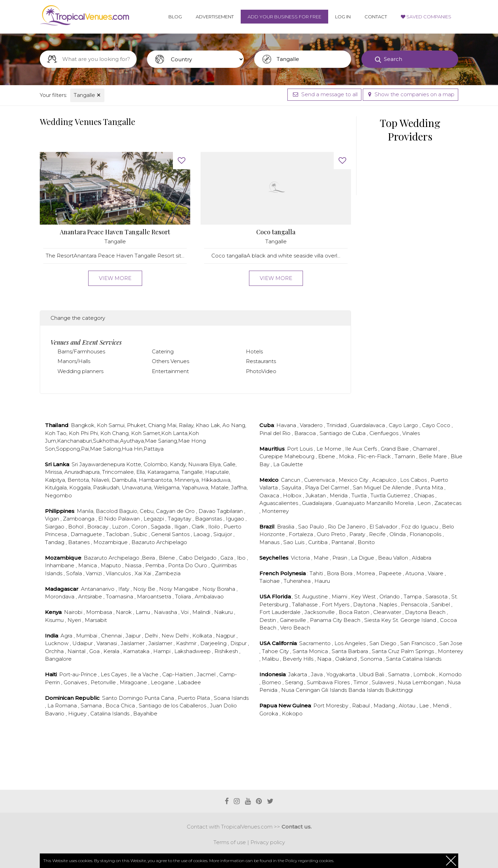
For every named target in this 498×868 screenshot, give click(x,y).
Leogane (163, 682)
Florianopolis (426, 534)
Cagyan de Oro (176, 511)
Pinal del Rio (276, 433)
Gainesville (294, 620)
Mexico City (354, 480)
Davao (208, 511)
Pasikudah (106, 487)
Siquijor (223, 534)
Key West (364, 596)
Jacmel (207, 674)
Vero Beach (295, 628)
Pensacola (415, 604)
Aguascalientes (279, 503)
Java (317, 674)
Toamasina (120, 596)
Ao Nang (234, 425)
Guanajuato (351, 503)
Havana (287, 425)
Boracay (98, 527)
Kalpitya (55, 480)
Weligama (167, 487)
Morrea (366, 573)
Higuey (78, 713)
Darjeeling (214, 643)
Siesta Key (378, 620)
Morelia (405, 503)
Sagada (161, 527)
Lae (425, 706)
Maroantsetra (155, 596)
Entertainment (170, 371)
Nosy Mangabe (179, 589)
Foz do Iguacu (420, 527)
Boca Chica (121, 706)
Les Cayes (114, 674)
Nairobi (74, 612)
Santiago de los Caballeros (173, 706)
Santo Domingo (123, 698)
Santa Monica (311, 651)
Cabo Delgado (198, 558)
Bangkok (83, 425)
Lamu (144, 612)
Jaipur (134, 636)
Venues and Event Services (86, 342)
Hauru (322, 581)
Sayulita (292, 487)
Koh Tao (56, 433)
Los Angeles (351, 643)
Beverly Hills (299, 659)
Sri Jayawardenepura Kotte (106, 464)
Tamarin (405, 456)
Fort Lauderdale (281, 612)
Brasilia (286, 527)
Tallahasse (306, 604)
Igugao (236, 519)
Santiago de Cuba (343, 433)
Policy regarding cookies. (310, 861)
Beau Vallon (394, 558)
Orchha (55, 651)
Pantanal (343, 542)
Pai (85, 449)
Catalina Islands (110, 713)
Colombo (155, 464)
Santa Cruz (386, 651)
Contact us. (297, 827)
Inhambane (60, 565)
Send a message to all (324, 94)
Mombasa (100, 612)
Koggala (80, 487)
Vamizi (95, 573)
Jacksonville (320, 612)
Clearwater (388, 612)
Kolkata (203, 636)
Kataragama (163, 472)
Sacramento (316, 643)
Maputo (112, 565)
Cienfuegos (385, 433)
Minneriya (187, 480)
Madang (385, 706)
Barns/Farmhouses (81, 351)
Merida (339, 495)
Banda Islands (367, 690)
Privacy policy (268, 842)
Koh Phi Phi (83, 433)
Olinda (398, 534)
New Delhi (176, 636)
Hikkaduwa (216, 480)
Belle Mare (434, 456)
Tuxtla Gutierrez (391, 495)
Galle (229, 464)
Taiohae (270, 581)
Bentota (78, 480)
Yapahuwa (195, 487)
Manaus (270, 542)
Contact (376, 17)
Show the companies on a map (411, 94)
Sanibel (441, 604)
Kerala (112, 651)
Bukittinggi (399, 690)
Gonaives (76, 682)
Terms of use (230, 842)
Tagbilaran (230, 511)
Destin (268, 620)
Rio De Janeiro (347, 527)
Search (393, 59)
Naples (389, 604)
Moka (347, 456)
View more (115, 278)
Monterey (450, 651)
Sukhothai (106, 441)
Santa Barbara (351, 651)
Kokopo (292, 713)
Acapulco (385, 480)
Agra (67, 636)
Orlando (390, 596)
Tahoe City (276, 651)
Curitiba (319, 542)
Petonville (104, 682)
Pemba (155, 565)
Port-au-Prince (79, 674)
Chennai (112, 636)
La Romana (63, 706)
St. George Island (415, 620)
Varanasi (107, 643)
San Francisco (418, 643)
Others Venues (170, 361)
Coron (140, 527)
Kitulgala (56, 487)
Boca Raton (355, 612)
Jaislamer (133, 643)
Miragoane (134, 682)
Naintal (77, 651)
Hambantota (155, 480)
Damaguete (87, 534)
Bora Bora (340, 573)
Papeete (391, 573)
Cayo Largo (404, 425)
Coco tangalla (276, 232)
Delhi (152, 636)
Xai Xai (144, 573)
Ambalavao (209, 596)
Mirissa (53, 472)
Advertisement (215, 17)
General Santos (171, 534)
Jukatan (316, 495)
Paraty (358, 534)
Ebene (327, 456)
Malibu (271, 659)
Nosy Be (145, 589)
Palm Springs (418, 651)
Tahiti (317, 573)
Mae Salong (105, 449)
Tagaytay (180, 519)
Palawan (130, 519)
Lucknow (57, 643)
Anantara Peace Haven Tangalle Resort (115, 232)
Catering (163, 351)
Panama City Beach (336, 620)
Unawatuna (137, 487)
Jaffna (239, 487)
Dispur (239, 643)
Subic (141, 534)
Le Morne (330, 449)
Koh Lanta (174, 433)
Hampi (163, 651)
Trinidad (337, 425)
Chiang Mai (162, 425)
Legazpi (154, 519)
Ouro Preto (332, 534)
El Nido (108, 519)
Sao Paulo (312, 527)
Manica (88, 565)
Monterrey (275, 511)
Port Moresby (331, 706)
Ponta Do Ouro (188, 565)
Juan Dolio (223, 706)
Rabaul (362, 706)
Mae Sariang (161, 441)
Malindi (202, 612)
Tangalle (87, 95)
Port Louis (301, 449)
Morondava (60, 596)
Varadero (312, 425)
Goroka (269, 713)
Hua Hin (132, 449)
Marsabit (96, 620)
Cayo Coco (437, 425)
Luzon (121, 527)
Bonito (366, 542)
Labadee (189, 682)
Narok (124, 612)
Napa (325, 659)
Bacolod (107, 511)
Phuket (136, 425)
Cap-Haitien (178, 674)
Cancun (291, 480)
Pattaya (154, 449)
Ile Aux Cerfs (362, 449)
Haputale (217, 472)
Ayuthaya (132, 441)
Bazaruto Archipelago (159, 542)
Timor (361, 682)
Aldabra (422, 558)
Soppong (68, 449)
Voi (185, 612)
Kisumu (55, 620)
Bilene (168, 558)
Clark (199, 527)
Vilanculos (119, 573)
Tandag (55, 542)
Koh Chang (114, 433)
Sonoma (372, 659)
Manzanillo (380, 503)
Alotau (408, 706)
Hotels (254, 351)
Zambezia (168, 573)
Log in (343, 17)
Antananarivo (98, 589)
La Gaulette (288, 464)
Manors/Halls (74, 361)
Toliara (184, 596)
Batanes (80, 542)
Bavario (55, 713)
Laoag (202, 534)
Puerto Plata (195, 698)
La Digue (363, 558)
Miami (340, 596)
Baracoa (306, 433)
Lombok (425, 674)
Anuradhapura (82, 472)
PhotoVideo (261, 371)
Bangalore (58, 659)
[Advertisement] (195, 762)
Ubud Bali (372, 674)
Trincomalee (118, 472)
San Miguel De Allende (383, 487)
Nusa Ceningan (301, 690)
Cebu (147, 511)
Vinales (411, 433)
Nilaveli (100, 480)
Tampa (413, 596)
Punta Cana (160, 698)
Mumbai (87, 636)
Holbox (293, 495)
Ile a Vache (145, 674)
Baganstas (209, 519)
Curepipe (272, 456)
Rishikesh (227, 651)
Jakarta (298, 674)
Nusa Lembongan (421, 682)
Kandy (178, 464)
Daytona (365, 604)
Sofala (75, 573)
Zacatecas (448, 503)
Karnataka (137, 651)
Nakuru (224, 612)
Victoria (301, 558)
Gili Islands (335, 690)
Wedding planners (80, 371)
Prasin (340, 558)
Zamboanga (79, 519)
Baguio (128, 511)
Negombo (58, 495)
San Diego (384, 643)
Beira (149, 558)
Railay (186, 425)
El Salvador (384, 527)
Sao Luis (294, 542)
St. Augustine (312, 596)
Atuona (415, 573)
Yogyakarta (342, 674)
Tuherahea (298, 581)
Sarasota (437, 596)
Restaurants (261, 361)
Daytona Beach (426, 612)
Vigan (53, 519)
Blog (175, 17)
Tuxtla (360, 495)
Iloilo (215, 527)
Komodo (450, 674)
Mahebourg (300, 456)
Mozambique (111, 542)
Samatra (399, 674)
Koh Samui (111, 425)
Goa (95, 651)
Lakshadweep (193, 651)
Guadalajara (317, 503)
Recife (378, 534)
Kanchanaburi (75, 441)
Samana (92, 706)
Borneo (272, 682)
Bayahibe (145, 713)
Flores (343, 682)
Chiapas (425, 495)
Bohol (76, 527)
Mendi (441, 706)
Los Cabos (414, 480)
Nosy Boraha (219, 589)
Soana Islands (231, 698)
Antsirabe (91, 596)
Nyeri (75, 620)
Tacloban (118, 534)
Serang (295, 682)
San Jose (451, 643)
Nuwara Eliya (204, 464)
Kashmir (187, 643)
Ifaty (124, 589)
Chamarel (426, 449)
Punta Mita (430, 487)
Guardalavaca (368, 425)
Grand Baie (395, 449)
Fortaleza (302, 534)
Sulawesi (384, 682)
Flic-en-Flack (375, 456)
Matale (220, 487)
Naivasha (166, 612)
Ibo (242, 558)
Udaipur (83, 643)
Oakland (347, 659)
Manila (85, 511)
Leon (425, 503)
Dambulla (124, 480)
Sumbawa (320, 682)
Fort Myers (336, 604)
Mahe (322, 558)
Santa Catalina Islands (414, 659)
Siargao (55, 527)
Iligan (182, 527)
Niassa (134, 565)
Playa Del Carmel (328, 487)
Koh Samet (146, 433)
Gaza (227, 558)
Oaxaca (270, 495)
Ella (141, 472)
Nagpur (226, 636)
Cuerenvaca (320, 480)
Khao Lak (208, 425)
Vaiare (436, 573)
